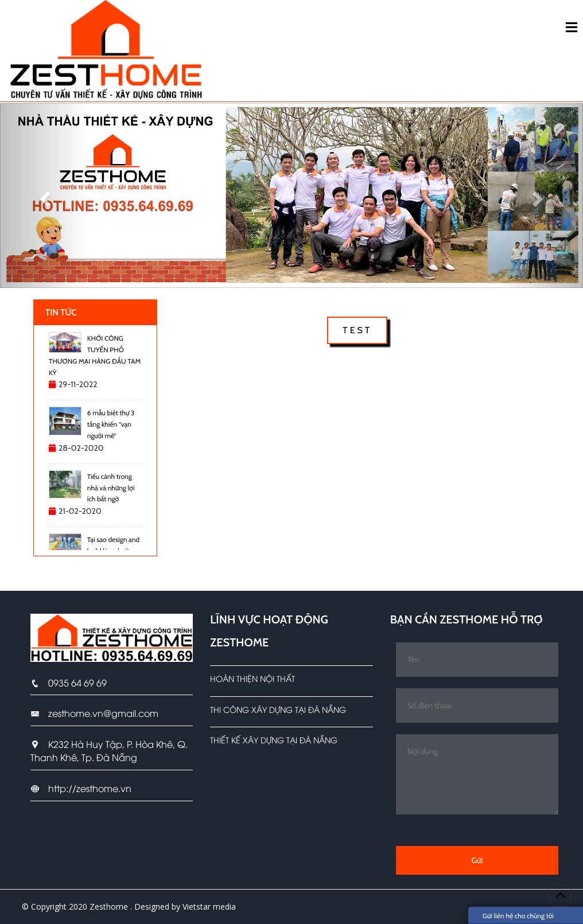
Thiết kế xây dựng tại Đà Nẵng (274, 740)
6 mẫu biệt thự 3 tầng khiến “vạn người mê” (111, 424)
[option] (95, 363)
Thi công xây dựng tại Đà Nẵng (278, 709)
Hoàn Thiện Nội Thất (252, 678)
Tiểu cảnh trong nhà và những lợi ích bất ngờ (111, 488)
